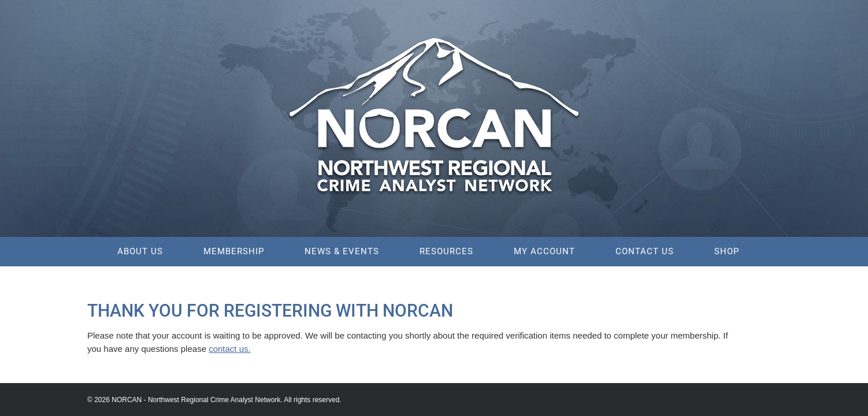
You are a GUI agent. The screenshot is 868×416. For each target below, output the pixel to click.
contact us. (230, 349)
